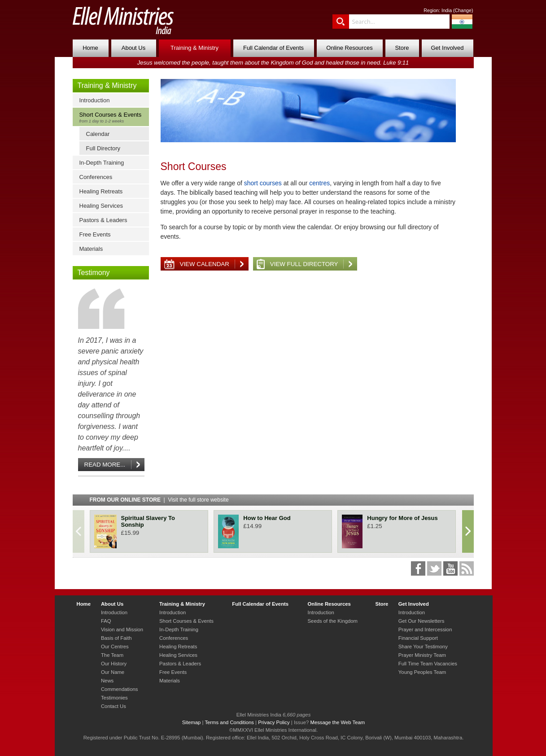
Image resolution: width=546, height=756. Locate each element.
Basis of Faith (116, 638)
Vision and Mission (122, 629)
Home (90, 48)
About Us (133, 48)
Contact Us (114, 706)
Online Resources (349, 48)
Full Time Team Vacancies (428, 664)
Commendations (119, 689)
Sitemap (192, 722)
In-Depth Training (102, 163)
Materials (91, 249)
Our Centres (115, 647)
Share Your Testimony (423, 647)
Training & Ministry (194, 48)
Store (402, 48)
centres (319, 183)
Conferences (96, 177)
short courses (263, 183)
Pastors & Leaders (103, 220)
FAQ (106, 621)
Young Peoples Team (422, 672)
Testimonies (114, 698)
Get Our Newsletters (422, 621)
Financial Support (418, 638)
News (107, 681)
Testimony (94, 273)
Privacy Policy (274, 722)
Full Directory (103, 148)
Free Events (95, 234)
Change (463, 10)
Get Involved (448, 48)
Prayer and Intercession (425, 629)
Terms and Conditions (229, 722)
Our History (114, 664)
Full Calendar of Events (273, 48)
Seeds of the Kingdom (333, 621)
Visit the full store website (198, 500)
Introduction (95, 100)
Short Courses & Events (113, 117)
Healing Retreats (101, 191)
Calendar (98, 134)
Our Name (113, 672)
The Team (112, 655)
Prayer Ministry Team (422, 655)
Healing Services (101, 206)
